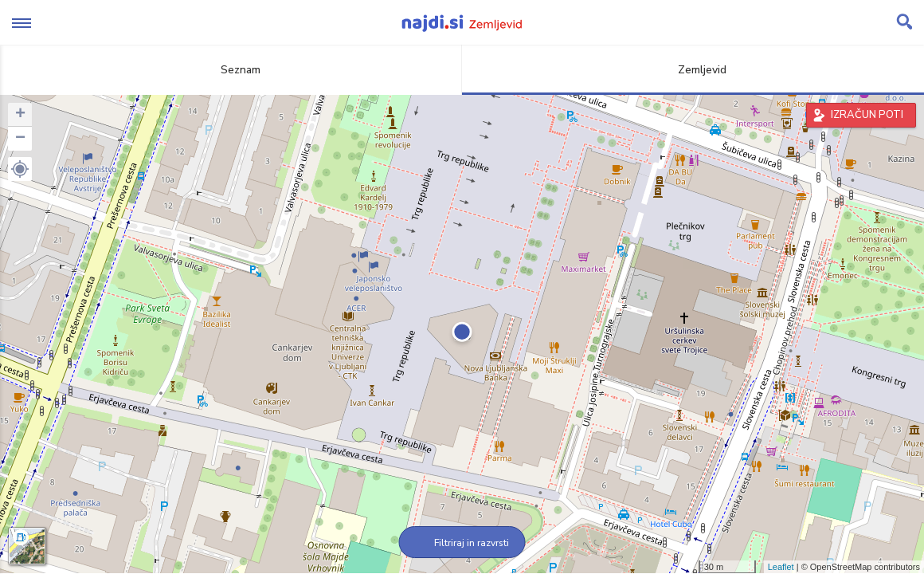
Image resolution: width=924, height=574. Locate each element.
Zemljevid (693, 70)
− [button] (20, 139)
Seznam (231, 70)
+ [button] (20, 115)
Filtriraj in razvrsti (462, 543)
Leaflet (781, 567)
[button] (20, 169)
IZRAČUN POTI (867, 115)
